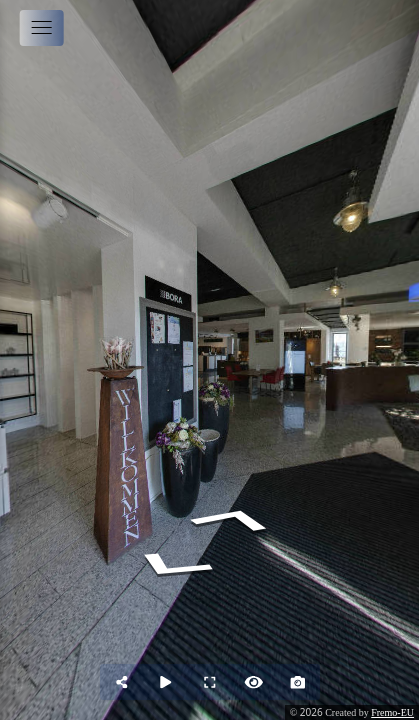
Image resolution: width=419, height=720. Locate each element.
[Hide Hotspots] (254, 682)
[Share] (122, 682)
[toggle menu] (42, 28)
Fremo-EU (392, 712)
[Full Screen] (210, 682)
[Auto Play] (166, 682)
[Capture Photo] (298, 682)
